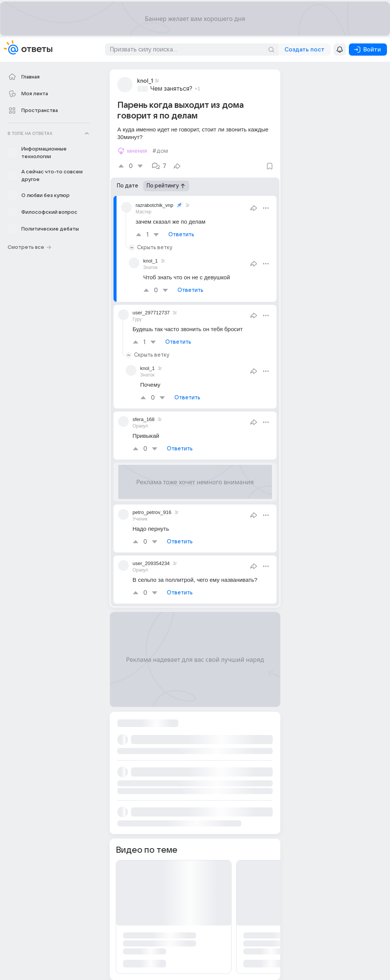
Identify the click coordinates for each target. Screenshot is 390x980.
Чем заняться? (171, 89)
